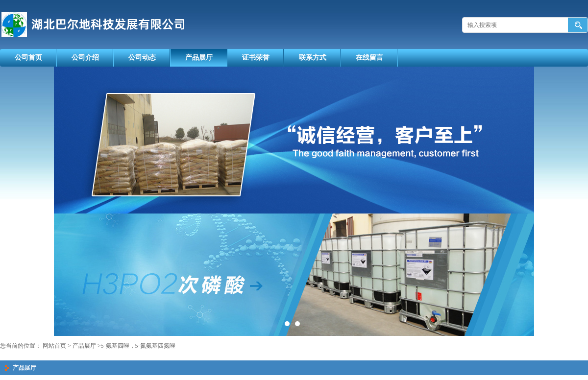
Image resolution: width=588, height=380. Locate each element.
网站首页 (54, 346)
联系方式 (313, 58)
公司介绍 (85, 58)
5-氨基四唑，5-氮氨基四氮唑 (138, 346)
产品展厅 (199, 58)
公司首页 (28, 58)
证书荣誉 (256, 58)
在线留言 (369, 58)
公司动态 (142, 58)
